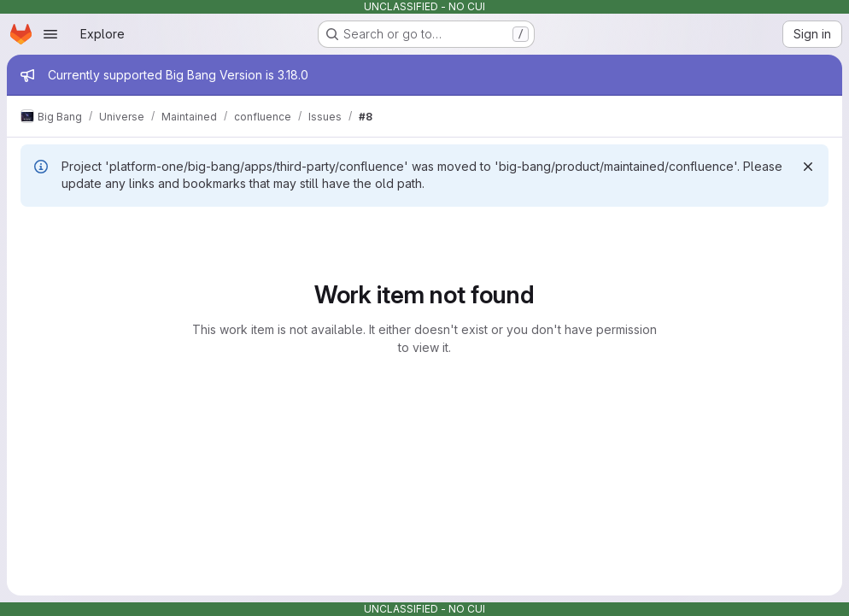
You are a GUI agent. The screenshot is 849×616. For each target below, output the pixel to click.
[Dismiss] (808, 167)
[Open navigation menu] (50, 34)
